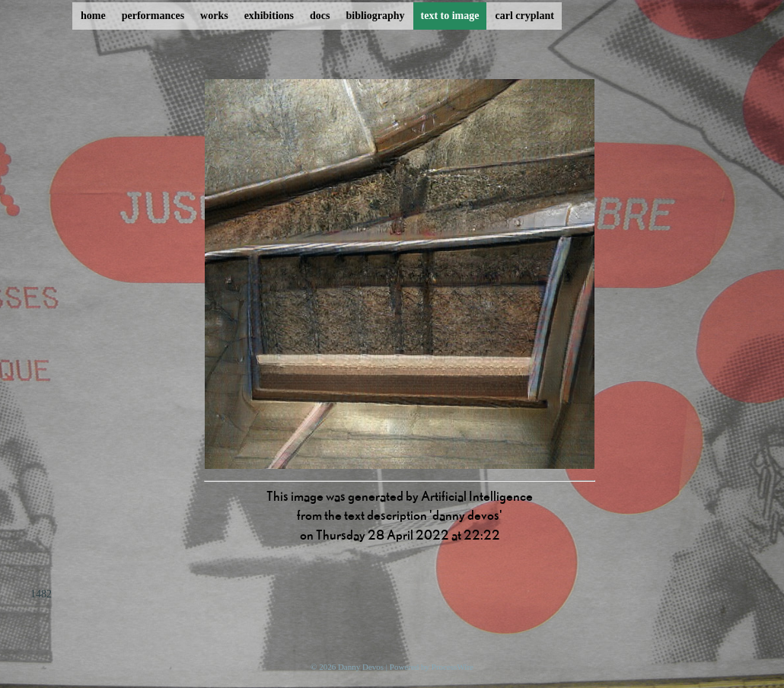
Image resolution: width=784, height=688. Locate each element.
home (93, 16)
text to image (450, 16)
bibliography (375, 16)
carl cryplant (524, 16)
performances (153, 16)
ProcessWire (453, 667)
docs (320, 16)
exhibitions (269, 16)
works (214, 16)
